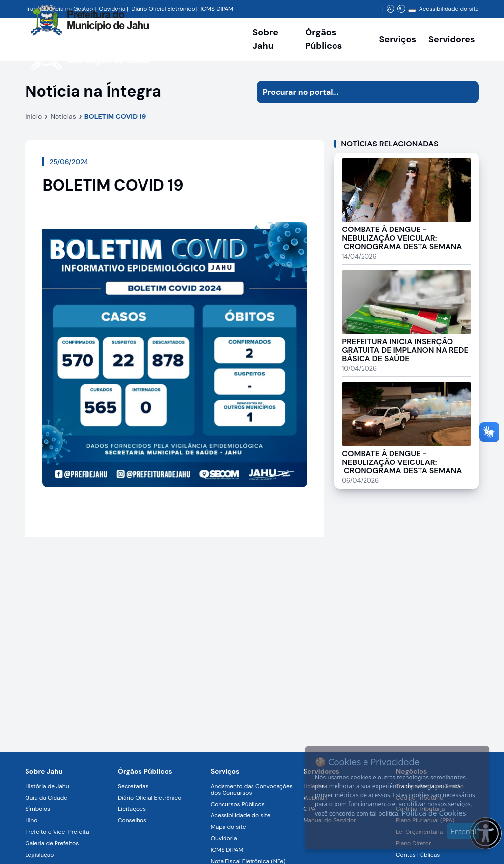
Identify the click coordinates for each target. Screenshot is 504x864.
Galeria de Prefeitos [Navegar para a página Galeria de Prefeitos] (52, 843)
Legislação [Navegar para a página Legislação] (39, 855)
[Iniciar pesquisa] (468, 92)
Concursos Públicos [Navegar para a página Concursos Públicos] (238, 804)
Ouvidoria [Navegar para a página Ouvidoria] (224, 838)
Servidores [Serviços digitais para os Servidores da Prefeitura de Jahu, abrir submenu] (452, 39)
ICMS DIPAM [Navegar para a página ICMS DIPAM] (227, 850)
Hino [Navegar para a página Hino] (31, 820)
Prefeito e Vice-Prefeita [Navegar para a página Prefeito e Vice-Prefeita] (57, 832)
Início (33, 116)
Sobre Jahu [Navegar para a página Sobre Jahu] (265, 39)
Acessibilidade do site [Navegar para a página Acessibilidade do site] (449, 9)
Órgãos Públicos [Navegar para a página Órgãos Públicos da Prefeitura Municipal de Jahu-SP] (145, 771)
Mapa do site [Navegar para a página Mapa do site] (228, 827)
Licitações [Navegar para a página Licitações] (132, 809)
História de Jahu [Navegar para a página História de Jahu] (47, 786)
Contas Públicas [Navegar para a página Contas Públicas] (418, 855)
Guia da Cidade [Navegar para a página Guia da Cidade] (46, 798)
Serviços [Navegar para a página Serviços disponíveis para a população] (397, 39)
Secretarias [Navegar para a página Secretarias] (133, 786)
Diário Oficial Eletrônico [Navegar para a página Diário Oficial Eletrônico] (150, 798)
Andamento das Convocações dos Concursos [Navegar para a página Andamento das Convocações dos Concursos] (252, 790)
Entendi (463, 831)
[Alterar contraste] (412, 11)
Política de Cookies (434, 813)
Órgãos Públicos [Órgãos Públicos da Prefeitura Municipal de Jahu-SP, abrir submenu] (323, 39)
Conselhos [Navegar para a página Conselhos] (132, 820)
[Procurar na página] (357, 92)
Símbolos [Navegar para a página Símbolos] (38, 809)
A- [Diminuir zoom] (401, 9)
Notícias (63, 116)
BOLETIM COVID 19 (115, 116)
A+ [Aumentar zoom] (390, 9)
